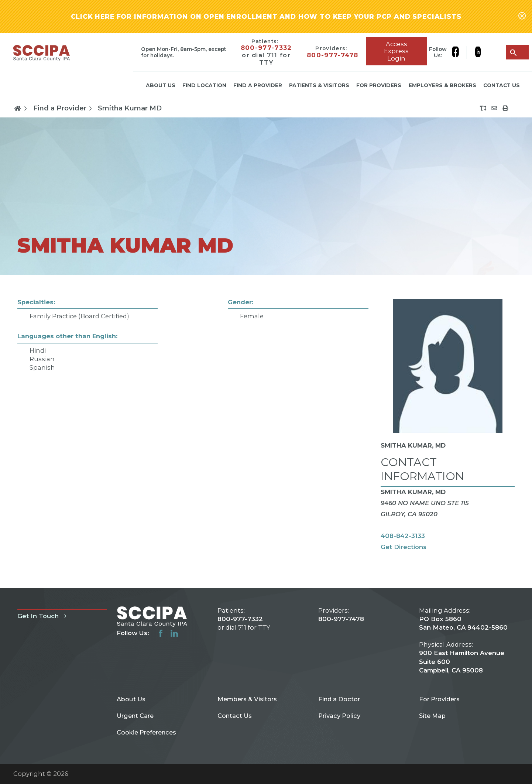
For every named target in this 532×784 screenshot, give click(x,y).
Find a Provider (258, 85)
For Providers (379, 85)
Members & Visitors (247, 699)
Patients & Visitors (319, 85)
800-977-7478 (333, 55)
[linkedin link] (478, 52)
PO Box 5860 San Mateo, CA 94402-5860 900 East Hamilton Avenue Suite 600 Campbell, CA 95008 (463, 645)
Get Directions (404, 547)
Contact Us (502, 85)
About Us (161, 85)
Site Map (432, 716)
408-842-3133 (403, 536)
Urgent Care (135, 716)
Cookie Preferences (146, 732)
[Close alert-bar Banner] (522, 16)
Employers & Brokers (442, 85)
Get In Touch (43, 616)
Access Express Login (396, 51)
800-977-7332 (266, 48)
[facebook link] (459, 52)
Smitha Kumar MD (130, 108)
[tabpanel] (266, 432)
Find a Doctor (339, 699)
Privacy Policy (339, 716)
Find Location (204, 85)
